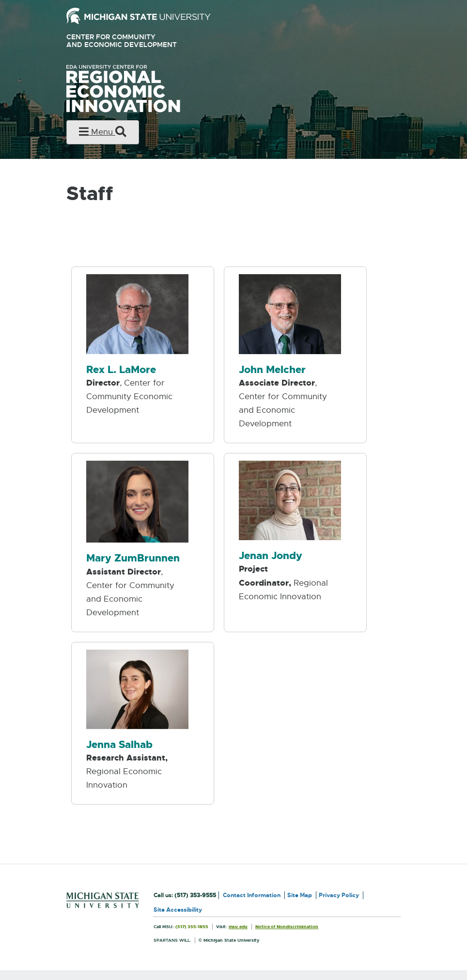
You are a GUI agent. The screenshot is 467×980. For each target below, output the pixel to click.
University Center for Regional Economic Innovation (139, 89)
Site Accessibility (178, 910)
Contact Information (252, 895)
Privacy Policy (339, 895)
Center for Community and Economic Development (135, 41)
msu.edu (238, 927)
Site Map (300, 895)
